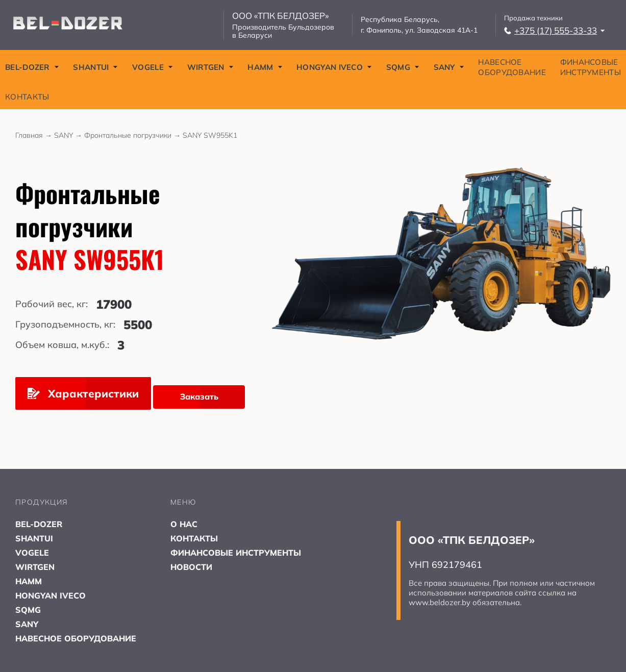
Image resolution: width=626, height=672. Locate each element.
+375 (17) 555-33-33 (555, 30)
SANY (449, 67)
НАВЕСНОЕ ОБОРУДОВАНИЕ (512, 67)
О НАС (184, 524)
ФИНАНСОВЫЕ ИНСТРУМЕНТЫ (591, 67)
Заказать (199, 396)
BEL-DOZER (32, 67)
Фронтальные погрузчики (133, 135)
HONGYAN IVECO (334, 67)
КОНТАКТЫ (27, 97)
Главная (35, 135)
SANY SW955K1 (210, 135)
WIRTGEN (210, 67)
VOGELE (153, 67)
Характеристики (83, 393)
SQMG (403, 67)
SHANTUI (95, 67)
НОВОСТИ (191, 567)
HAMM (265, 67)
